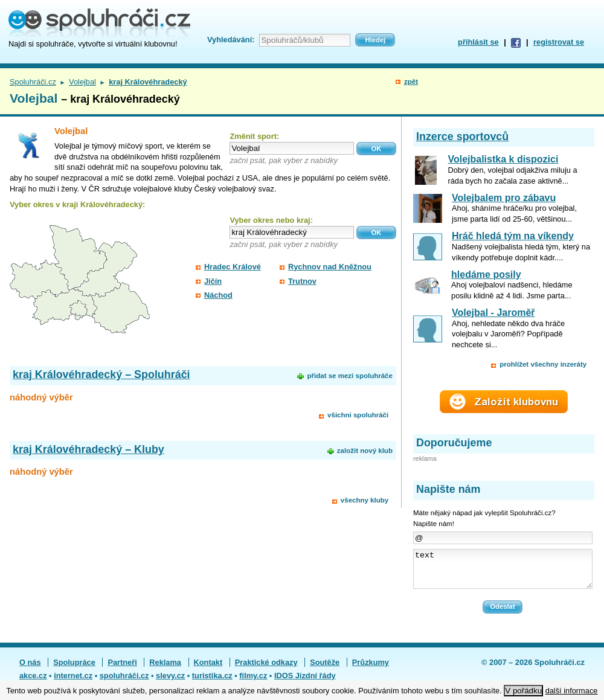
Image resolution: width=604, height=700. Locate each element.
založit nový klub (365, 451)
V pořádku (523, 691)
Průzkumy (371, 669)
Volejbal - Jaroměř (493, 313)
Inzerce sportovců (462, 136)
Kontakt (208, 669)
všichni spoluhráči (358, 415)
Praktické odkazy (266, 669)
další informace (572, 691)
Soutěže (325, 669)
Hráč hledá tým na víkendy (513, 236)
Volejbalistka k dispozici (503, 159)
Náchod (218, 295)
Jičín (213, 281)
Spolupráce (74, 669)
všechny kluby (365, 500)
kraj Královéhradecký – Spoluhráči (101, 374)
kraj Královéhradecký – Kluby (88, 449)
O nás (30, 669)
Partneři (122, 669)
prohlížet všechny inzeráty (543, 364)
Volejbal (82, 82)
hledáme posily (486, 275)
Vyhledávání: (231, 40)
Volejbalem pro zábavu (504, 198)
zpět (411, 82)
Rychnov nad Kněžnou (330, 267)
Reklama (165, 669)
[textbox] (292, 148)
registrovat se (559, 42)
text (503, 573)
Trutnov (302, 281)
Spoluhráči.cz (33, 82)
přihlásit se (478, 42)
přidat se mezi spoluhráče (349, 376)
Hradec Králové (233, 267)
